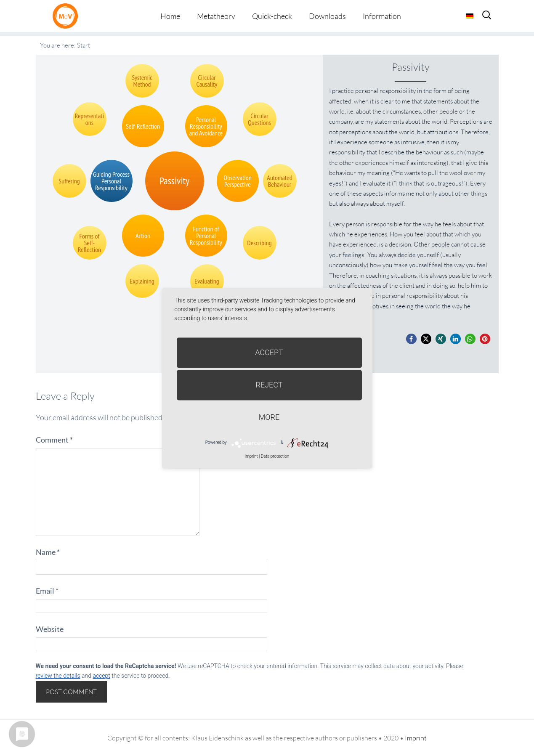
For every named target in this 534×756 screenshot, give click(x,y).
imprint (251, 456)
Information (382, 16)
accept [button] (101, 676)
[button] (411, 339)
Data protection (275, 456)
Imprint (416, 738)
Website (50, 629)
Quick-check (272, 16)
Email (47, 591)
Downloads (327, 16)
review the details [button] (58, 676)
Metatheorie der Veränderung (67, 16)
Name (48, 552)
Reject (269, 385)
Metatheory (216, 16)
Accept (269, 352)
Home (170, 16)
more (269, 417)
